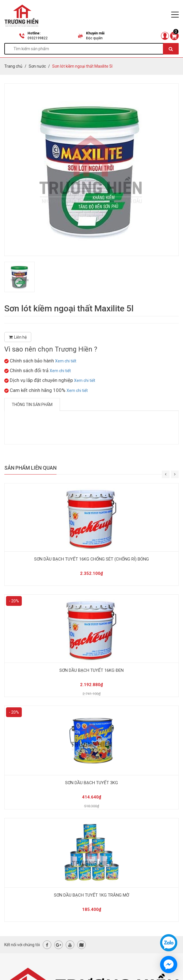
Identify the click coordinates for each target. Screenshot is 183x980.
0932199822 (38, 38)
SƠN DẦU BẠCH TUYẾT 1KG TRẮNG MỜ (91, 895)
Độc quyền (94, 38)
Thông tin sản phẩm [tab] (32, 405)
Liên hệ (18, 337)
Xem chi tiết (66, 361)
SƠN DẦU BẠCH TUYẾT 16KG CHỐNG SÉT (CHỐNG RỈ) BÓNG (91, 559)
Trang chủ (13, 66)
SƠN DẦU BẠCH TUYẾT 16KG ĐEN (91, 670)
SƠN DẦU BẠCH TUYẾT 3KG (91, 783)
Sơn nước (37, 66)
